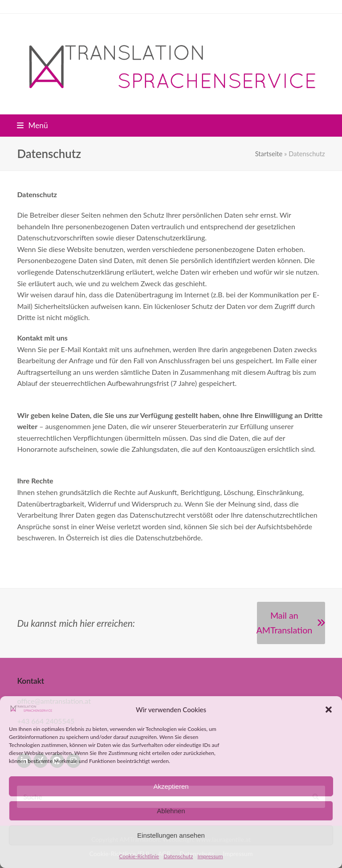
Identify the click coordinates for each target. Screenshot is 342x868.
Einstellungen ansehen (171, 835)
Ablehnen (171, 811)
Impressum (210, 856)
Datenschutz (178, 856)
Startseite (269, 154)
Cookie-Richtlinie (139, 856)
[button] (329, 710)
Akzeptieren (171, 786)
